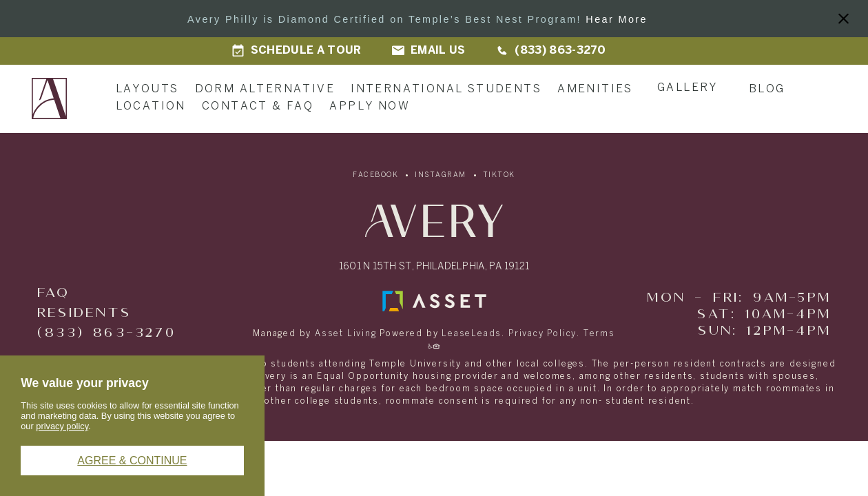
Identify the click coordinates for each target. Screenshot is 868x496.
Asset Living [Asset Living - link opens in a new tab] (346, 334)
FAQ (54, 293)
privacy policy (62, 426)
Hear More (617, 19)
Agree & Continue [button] (132, 461)
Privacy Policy (542, 334)
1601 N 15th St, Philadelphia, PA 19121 (434, 267)
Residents (84, 313)
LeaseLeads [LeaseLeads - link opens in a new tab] (472, 334)
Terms (599, 334)
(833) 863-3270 (106, 333)
